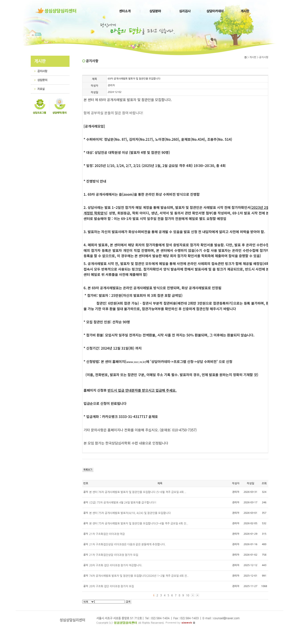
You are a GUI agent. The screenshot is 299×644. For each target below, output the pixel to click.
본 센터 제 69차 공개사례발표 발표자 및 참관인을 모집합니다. (128, 102)
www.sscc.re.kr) (136, 362)
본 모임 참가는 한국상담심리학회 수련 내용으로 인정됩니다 (126, 443)
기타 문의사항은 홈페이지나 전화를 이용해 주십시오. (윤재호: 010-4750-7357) (140, 433)
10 (188, 595)
